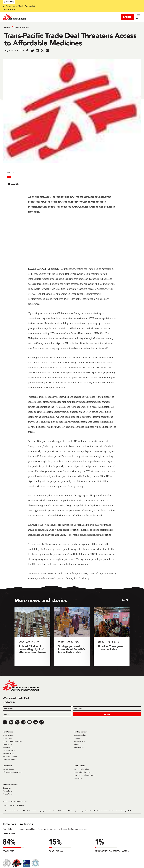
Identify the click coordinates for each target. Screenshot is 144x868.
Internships (78, 778)
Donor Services (8, 735)
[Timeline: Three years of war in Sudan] (112, 636)
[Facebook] (5, 722)
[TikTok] (42, 722)
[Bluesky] (11, 722)
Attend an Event (79, 741)
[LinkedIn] (35, 722)
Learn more (9, 9)
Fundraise (77, 738)
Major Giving (7, 747)
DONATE (127, 17)
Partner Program (9, 750)
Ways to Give (8, 744)
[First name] (37, 709)
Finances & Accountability (12, 741)
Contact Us (7, 788)
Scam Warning (8, 794)
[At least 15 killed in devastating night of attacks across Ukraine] (32, 636)
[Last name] (107, 709)
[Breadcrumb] (72, 27)
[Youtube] (29, 722)
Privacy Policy (8, 791)
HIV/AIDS (13, 184)
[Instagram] (23, 722)
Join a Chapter (79, 747)
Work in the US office (81, 769)
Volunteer (77, 744)
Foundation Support (10, 756)
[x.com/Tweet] (17, 722)
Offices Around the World (12, 772)
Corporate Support (9, 759)
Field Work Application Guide (84, 775)
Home (7, 27)
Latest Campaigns (80, 735)
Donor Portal (7, 738)
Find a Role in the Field (82, 772)
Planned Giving (8, 753)
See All (125, 600)
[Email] (37, 714)
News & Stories (21, 27)
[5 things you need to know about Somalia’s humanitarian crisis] (72, 636)
